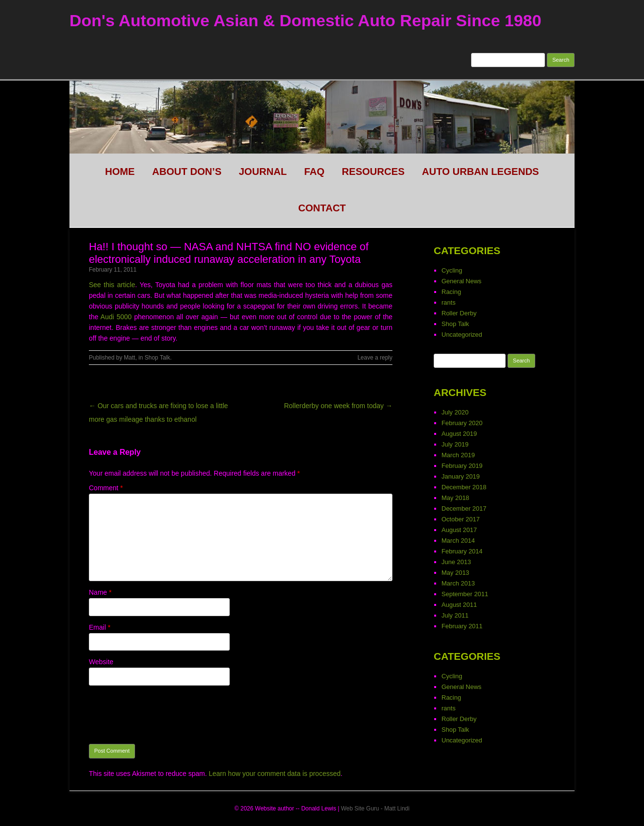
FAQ (314, 172)
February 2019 (462, 466)
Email (100, 627)
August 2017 (459, 530)
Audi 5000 (116, 317)
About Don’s (187, 172)
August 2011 (459, 605)
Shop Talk (157, 358)
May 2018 (455, 498)
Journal (263, 172)
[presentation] (163, 715)
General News (461, 281)
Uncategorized (462, 335)
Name (100, 592)
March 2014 (458, 541)
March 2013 (458, 583)
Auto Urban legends (481, 172)
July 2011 (455, 615)
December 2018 (464, 487)
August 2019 (459, 434)
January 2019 (461, 476)
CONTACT (322, 208)
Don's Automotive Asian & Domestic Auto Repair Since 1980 (305, 20)
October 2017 (461, 519)
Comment (106, 488)
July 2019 (455, 444)
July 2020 (455, 412)
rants (449, 302)
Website (101, 662)
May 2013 (455, 573)
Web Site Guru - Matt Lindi (375, 809)
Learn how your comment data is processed (275, 774)
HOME (120, 172)
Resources (373, 172)
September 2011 (465, 594)
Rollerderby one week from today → (338, 406)
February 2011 (462, 626)
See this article (112, 285)
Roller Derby (459, 313)
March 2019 (458, 455)
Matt (129, 358)
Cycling (452, 270)
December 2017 (464, 508)
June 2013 (456, 562)
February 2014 (462, 551)
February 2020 (462, 423)
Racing (451, 292)
